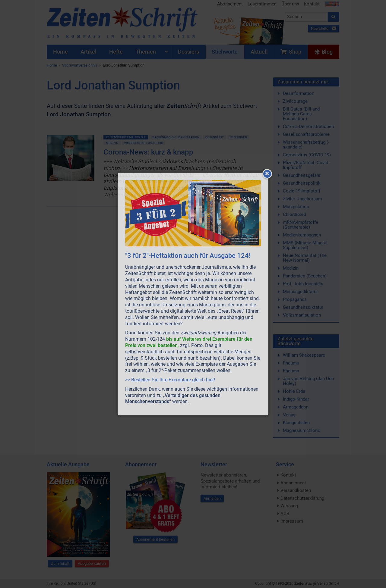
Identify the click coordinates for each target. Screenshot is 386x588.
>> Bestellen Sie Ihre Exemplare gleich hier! (170, 380)
